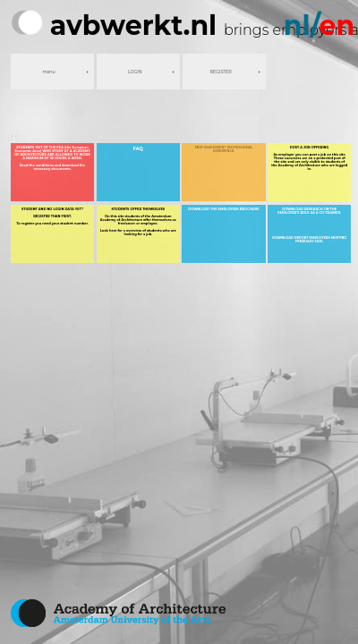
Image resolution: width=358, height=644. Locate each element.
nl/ (319, 25)
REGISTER (221, 72)
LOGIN (135, 72)
